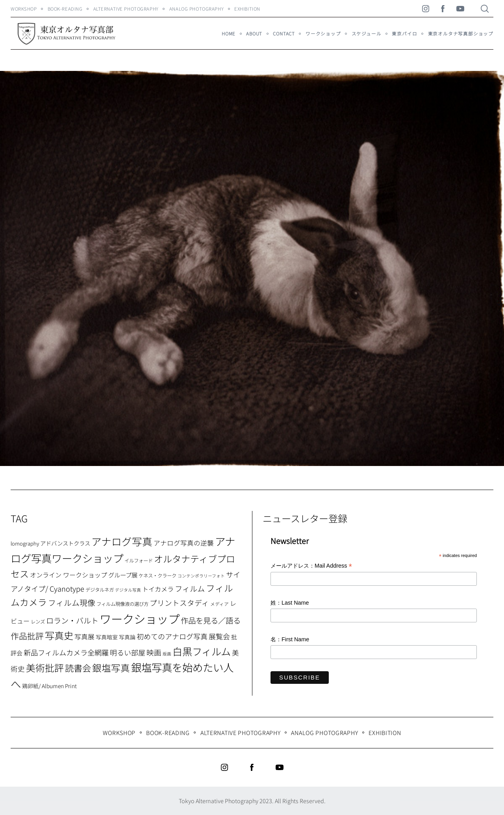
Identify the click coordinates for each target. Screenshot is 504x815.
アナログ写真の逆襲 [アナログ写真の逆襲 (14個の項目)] (184, 543)
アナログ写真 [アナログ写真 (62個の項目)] (122, 541)
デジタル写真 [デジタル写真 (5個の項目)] (128, 590)
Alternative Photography (126, 9)
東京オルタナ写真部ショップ (461, 33)
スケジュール (367, 33)
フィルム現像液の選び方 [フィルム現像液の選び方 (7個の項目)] (122, 604)
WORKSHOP (24, 9)
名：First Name (290, 639)
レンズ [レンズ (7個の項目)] (38, 622)
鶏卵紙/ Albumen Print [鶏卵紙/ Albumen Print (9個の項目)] (49, 686)
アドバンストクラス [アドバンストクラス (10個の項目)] (65, 543)
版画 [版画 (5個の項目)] (167, 654)
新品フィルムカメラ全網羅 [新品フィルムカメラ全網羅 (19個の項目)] (66, 652)
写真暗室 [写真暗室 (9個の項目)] (107, 637)
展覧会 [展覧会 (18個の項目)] (219, 636)
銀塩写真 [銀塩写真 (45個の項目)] (111, 668)
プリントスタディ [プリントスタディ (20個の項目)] (179, 602)
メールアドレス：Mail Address (311, 566)
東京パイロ (404, 33)
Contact (284, 33)
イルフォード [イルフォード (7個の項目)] (139, 561)
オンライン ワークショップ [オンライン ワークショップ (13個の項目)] (69, 575)
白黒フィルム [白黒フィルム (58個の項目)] (202, 651)
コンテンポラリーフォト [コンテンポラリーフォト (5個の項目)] (201, 576)
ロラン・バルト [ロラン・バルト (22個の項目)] (72, 620)
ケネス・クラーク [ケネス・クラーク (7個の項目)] (157, 576)
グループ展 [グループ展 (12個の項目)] (123, 575)
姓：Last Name (290, 603)
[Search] (485, 9)
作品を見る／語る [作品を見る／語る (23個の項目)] (211, 620)
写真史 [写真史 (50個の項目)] (59, 635)
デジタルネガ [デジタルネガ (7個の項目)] (100, 590)
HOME (229, 33)
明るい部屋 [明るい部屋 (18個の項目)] (128, 652)
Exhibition (247, 9)
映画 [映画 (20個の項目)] (154, 652)
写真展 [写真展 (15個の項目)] (84, 637)
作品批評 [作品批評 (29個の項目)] (27, 636)
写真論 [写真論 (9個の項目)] (127, 637)
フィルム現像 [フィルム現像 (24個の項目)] (72, 602)
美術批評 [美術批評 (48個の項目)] (45, 667)
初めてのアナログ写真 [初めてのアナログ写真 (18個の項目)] (172, 636)
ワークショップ (323, 33)
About (254, 33)
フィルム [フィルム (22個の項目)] (190, 589)
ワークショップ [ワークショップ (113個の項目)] (140, 618)
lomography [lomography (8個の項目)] (25, 543)
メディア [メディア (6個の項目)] (220, 604)
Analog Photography (196, 9)
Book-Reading (65, 9)
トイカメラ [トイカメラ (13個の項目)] (158, 589)
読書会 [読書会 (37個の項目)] (78, 668)
